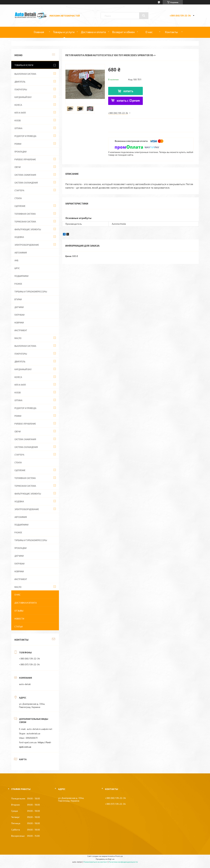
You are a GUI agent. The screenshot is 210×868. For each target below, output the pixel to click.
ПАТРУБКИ (19, 315)
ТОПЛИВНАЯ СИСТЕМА (25, 214)
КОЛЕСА (18, 105)
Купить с (128, 101)
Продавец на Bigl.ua (105, 859)
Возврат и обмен (123, 32)
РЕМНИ (18, 144)
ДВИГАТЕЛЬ (20, 82)
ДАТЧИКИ (19, 307)
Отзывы (19, 611)
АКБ (16, 260)
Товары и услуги (64, 32)
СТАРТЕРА (19, 190)
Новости (19, 619)
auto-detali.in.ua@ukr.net (40, 729)
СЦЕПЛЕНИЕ (20, 206)
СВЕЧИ (18, 167)
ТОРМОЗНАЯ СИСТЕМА (25, 222)
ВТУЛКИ (18, 299)
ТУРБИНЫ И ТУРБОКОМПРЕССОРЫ (31, 292)
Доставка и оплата (93, 32)
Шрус (17, 268)
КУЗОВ (18, 121)
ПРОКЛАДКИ (20, 152)
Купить (128, 91)
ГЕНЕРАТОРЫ (21, 90)
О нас (149, 32)
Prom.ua (119, 856)
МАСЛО (18, 338)
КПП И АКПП (20, 113)
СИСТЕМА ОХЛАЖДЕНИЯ (26, 183)
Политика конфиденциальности (123, 862)
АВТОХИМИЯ (21, 253)
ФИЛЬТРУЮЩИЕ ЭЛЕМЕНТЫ (28, 229)
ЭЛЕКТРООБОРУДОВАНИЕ (27, 245)
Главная (39, 32)
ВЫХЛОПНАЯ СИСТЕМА (25, 74)
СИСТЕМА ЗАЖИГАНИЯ (25, 175)
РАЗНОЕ (18, 284)
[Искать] (144, 16)
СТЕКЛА (18, 198)
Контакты (171, 32)
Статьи (19, 627)
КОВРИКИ (19, 323)
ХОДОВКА (19, 237)
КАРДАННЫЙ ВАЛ (23, 97)
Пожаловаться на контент (95, 862)
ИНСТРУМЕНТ (21, 330)
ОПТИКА (18, 128)
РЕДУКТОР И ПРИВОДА (25, 136)
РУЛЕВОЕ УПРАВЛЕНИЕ (25, 159)
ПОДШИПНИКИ (21, 276)
